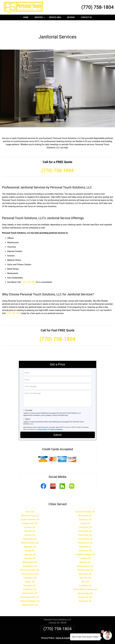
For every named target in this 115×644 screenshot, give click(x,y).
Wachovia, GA (85, 592)
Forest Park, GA (85, 530)
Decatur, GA (30, 522)
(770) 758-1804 (98, 7)
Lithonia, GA (30, 549)
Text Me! (29, 401)
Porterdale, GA (30, 568)
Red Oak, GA (85, 568)
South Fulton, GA (30, 584)
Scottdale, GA (85, 576)
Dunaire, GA (30, 526)
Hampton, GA (30, 537)
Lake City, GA (30, 545)
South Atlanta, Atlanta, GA (85, 580)
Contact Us (86, 17)
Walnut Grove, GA (30, 596)
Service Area (55, 17)
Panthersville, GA (85, 561)
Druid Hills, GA (85, 522)
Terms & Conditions (56, 420)
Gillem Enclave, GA (30, 533)
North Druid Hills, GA (30, 561)
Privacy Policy (43, 420)
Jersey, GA (30, 541)
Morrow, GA (85, 553)
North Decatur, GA (85, 557)
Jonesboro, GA (85, 541)
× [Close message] (99, 634)
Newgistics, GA (30, 557)
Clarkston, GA (85, 510)
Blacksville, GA (85, 506)
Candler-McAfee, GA (30, 510)
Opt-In (28, 410)
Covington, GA (85, 518)
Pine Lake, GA (85, 565)
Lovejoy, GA (85, 549)
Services (40, 18)
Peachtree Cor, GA (30, 565)
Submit (57, 426)
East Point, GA (85, 526)
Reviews (71, 17)
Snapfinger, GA (30, 580)
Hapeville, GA (85, 537)
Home (26, 17)
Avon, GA (30, 502)
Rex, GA (85, 572)
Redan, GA (30, 572)
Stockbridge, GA (85, 584)
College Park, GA (30, 514)
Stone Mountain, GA (30, 588)
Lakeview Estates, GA (85, 545)
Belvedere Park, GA (30, 506)
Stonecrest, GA (85, 588)
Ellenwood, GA (30, 530)
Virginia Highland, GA (30, 592)
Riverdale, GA (30, 576)
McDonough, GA (30, 553)
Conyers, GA (30, 518)
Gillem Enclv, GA (85, 533)
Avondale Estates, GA (85, 502)
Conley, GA (85, 514)
